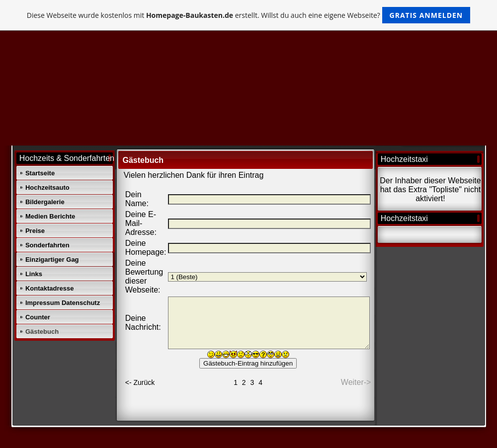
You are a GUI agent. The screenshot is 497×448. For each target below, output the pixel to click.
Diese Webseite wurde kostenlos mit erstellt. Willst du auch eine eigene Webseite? (249, 15)
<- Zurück (140, 382)
